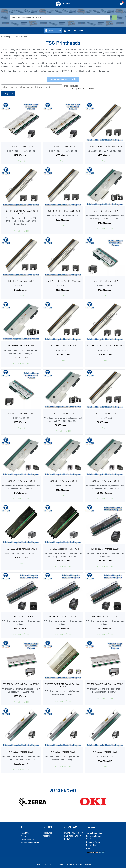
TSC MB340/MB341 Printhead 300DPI (63, 211)
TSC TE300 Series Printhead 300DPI (63, 549)
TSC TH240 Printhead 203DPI (21, 617)
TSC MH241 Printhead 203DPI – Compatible (63, 281)
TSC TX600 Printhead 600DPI (105, 752)
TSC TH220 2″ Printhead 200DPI (105, 549)
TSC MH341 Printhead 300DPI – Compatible (105, 346)
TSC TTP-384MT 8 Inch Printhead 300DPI (105, 684)
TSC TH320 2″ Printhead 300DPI (63, 617)
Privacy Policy (92, 845)
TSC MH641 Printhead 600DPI (105, 413)
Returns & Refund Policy (94, 838)
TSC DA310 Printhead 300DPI (63, 146)
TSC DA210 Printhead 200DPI (21, 146)
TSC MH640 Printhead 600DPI (63, 413)
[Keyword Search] (32, 87)
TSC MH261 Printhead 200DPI (105, 281)
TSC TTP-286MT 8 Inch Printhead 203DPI (21, 684)
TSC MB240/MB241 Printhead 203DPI (105, 146)
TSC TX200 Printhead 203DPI (21, 752)
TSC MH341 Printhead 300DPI (63, 346)
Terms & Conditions (95, 833)
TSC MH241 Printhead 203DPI (21, 281)
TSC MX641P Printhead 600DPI (105, 481)
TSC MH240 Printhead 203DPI (105, 211)
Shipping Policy (93, 842)
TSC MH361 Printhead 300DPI (21, 413)
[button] (5, 5)
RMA (88, 849)
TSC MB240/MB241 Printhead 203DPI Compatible (21, 212)
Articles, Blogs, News (30, 843)
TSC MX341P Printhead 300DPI (63, 481)
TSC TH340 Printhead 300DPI (105, 617)
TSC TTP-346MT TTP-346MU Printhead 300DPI (63, 685)
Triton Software (27, 840)
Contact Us (25, 836)
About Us (25, 833)
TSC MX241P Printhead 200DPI (21, 481)
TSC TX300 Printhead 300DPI (63, 752)
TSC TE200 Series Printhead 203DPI (21, 549)
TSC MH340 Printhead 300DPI (21, 346)
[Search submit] (114, 17)
